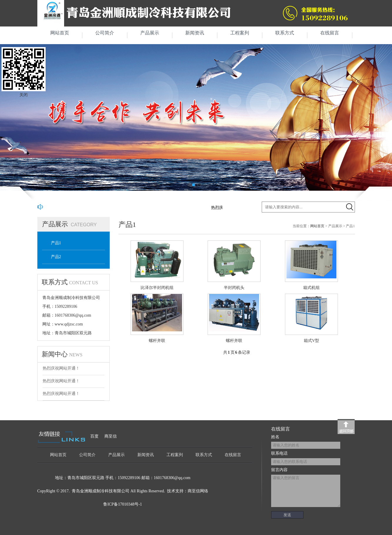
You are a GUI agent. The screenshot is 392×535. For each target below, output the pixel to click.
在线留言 (330, 33)
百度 (94, 436)
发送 (287, 515)
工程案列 (240, 33)
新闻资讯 (195, 33)
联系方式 (285, 33)
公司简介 (105, 33)
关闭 (24, 95)
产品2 (56, 257)
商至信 (111, 436)
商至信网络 (198, 491)
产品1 (56, 243)
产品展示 (150, 33)
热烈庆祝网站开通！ (61, 368)
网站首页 (60, 33)
